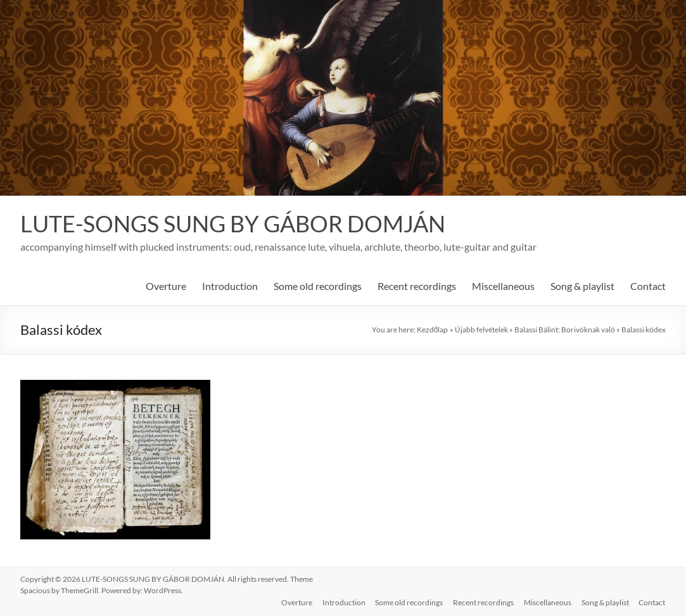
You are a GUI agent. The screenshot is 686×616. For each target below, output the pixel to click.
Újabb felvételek (481, 330)
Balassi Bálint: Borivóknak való (565, 330)
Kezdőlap (433, 330)
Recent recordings (417, 286)
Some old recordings (318, 286)
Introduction (230, 286)
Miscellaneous (503, 286)
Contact (648, 286)
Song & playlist (582, 286)
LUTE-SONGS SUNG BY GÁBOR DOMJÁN (233, 223)
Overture (166, 286)
